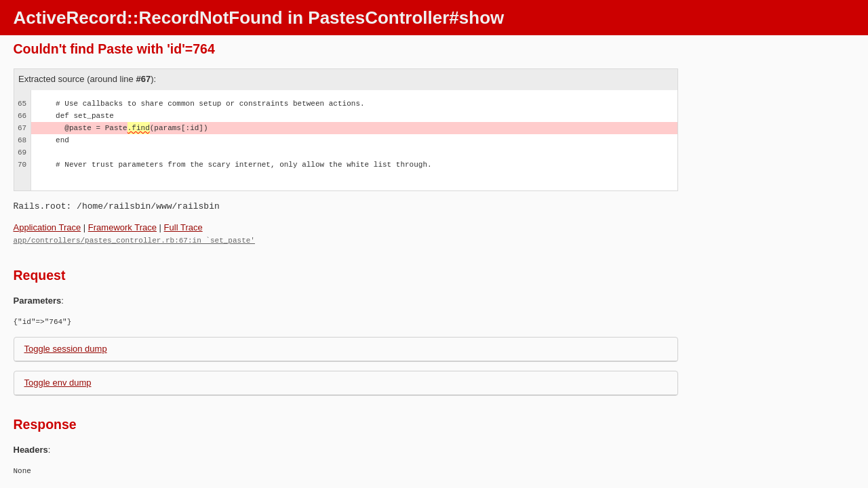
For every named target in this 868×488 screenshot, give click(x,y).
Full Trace (183, 227)
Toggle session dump (66, 348)
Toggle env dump (58, 382)
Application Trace (47, 227)
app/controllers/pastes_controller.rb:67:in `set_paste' (134, 240)
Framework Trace (122, 227)
